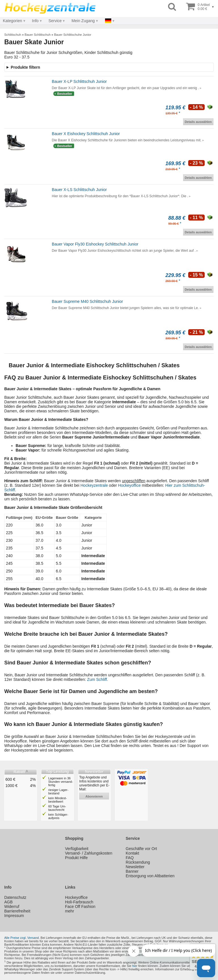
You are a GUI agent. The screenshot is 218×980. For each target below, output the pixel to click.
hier (135, 966)
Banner (132, 871)
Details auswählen (198, 122)
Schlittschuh (13, 35)
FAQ (130, 858)
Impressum (14, 916)
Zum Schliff (97, 679)
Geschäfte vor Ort (141, 849)
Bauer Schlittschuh (38, 35)
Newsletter (135, 867)
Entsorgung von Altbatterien (150, 876)
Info (35, 21)
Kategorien (12, 21)
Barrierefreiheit (17, 911)
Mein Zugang (83, 21)
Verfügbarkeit (77, 849)
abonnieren (94, 796)
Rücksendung (138, 862)
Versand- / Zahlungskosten (89, 853)
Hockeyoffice (129, 485)
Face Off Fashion (80, 906)
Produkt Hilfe (76, 858)
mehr (70, 911)
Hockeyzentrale (94, 485)
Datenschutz (15, 897)
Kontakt (132, 853)
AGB (9, 902)
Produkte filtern (25, 67)
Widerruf (12, 906)
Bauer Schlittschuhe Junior (73, 35)
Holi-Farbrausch (79, 902)
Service (55, 21)
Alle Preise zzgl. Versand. (22, 938)
